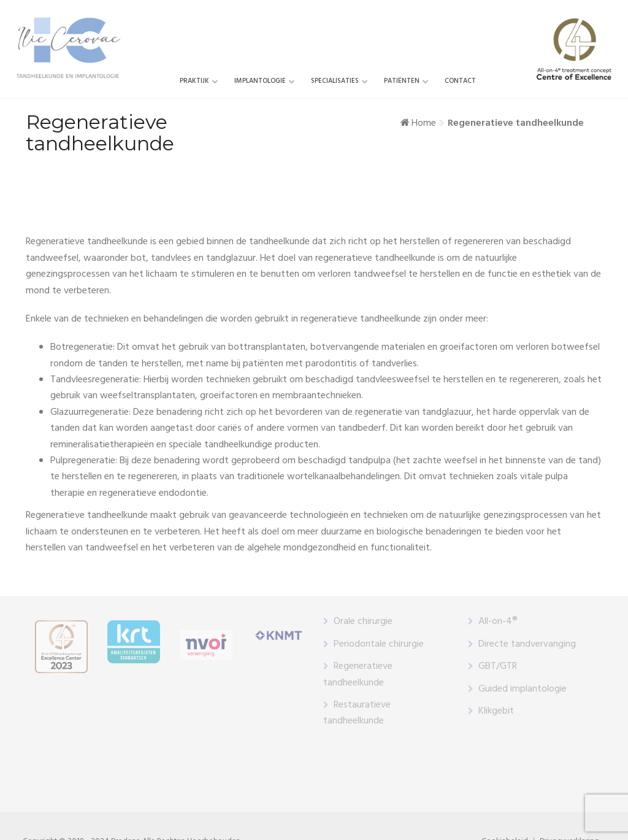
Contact (460, 81)
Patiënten (402, 81)
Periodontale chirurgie (379, 644)
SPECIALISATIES (335, 81)
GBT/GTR (498, 666)
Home (424, 123)
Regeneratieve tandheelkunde (358, 674)
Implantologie (260, 81)
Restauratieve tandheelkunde (357, 713)
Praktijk (194, 81)
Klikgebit (496, 711)
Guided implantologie (523, 689)
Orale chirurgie (363, 622)
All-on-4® (498, 622)
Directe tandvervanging (527, 644)
